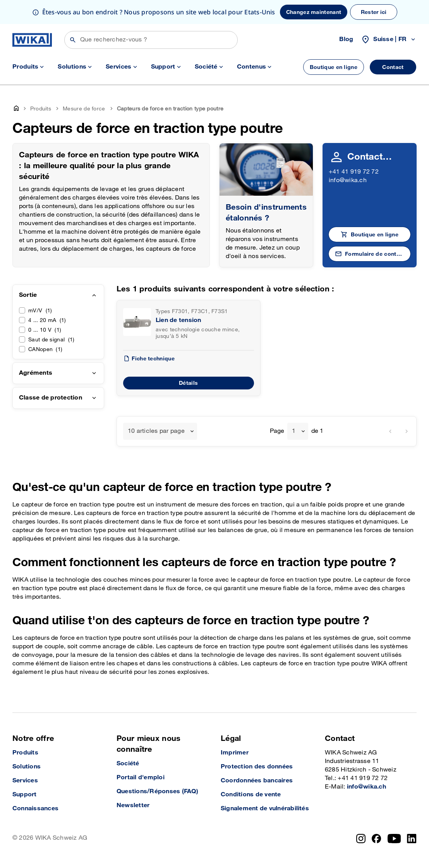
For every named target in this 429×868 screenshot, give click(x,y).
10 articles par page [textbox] (156, 431)
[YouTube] (394, 839)
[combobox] (160, 431)
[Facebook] (377, 839)
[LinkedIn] (412, 839)
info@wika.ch (348, 180)
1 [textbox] (294, 431)
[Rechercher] (151, 40)
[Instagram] (361, 839)
